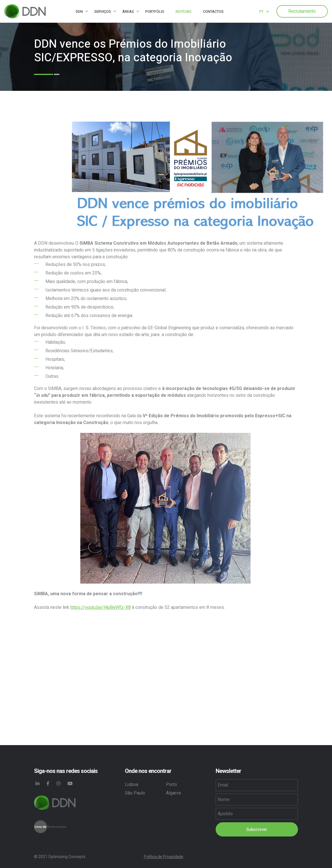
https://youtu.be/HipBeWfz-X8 (101, 607)
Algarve (174, 793)
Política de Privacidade (164, 857)
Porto (172, 785)
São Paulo (135, 793)
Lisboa (132, 785)
